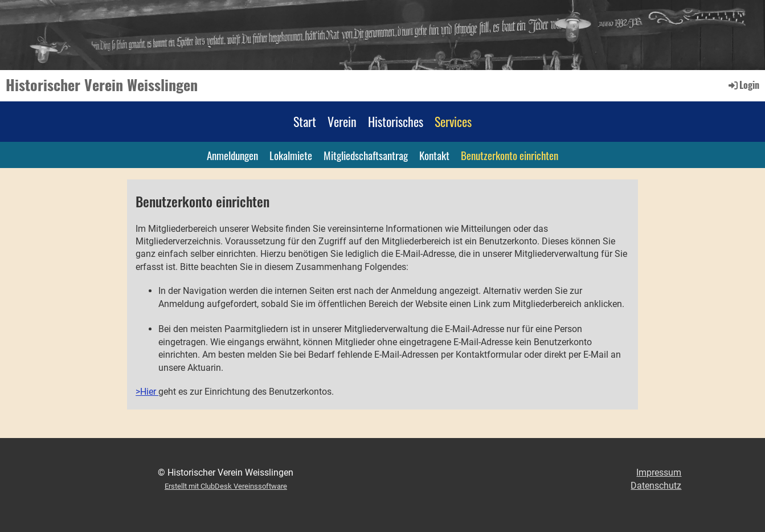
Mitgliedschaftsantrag (366, 155)
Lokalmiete (291, 155)
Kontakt (434, 155)
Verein (342, 121)
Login (743, 85)
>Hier (147, 392)
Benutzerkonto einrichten (510, 155)
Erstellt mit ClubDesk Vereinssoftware (226, 486)
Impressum (659, 472)
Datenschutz (656, 486)
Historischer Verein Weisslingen (102, 85)
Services (453, 121)
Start (305, 121)
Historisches (396, 121)
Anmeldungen (232, 155)
